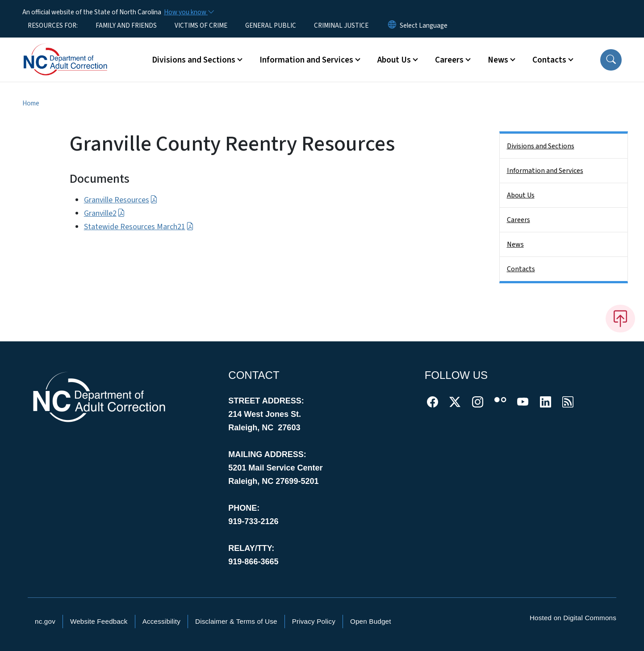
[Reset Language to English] (392, 25)
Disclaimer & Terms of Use (236, 621)
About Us (521, 195)
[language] (424, 25)
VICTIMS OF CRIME (201, 25)
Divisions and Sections (541, 146)
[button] (611, 60)
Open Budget (371, 621)
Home (31, 103)
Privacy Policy (314, 621)
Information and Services (545, 171)
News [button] (498, 60)
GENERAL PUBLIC (271, 25)
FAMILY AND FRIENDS (126, 25)
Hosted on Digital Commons (573, 618)
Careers (519, 220)
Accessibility (161, 621)
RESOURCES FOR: (53, 25)
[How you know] (188, 12)
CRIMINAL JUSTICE (341, 25)
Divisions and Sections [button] (194, 60)
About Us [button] (394, 60)
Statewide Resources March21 (139, 227)
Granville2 (105, 213)
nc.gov (45, 621)
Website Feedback (99, 621)
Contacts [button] (549, 60)
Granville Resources (121, 200)
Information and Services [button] (306, 60)
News (515, 244)
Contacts (521, 269)
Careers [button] (449, 60)
